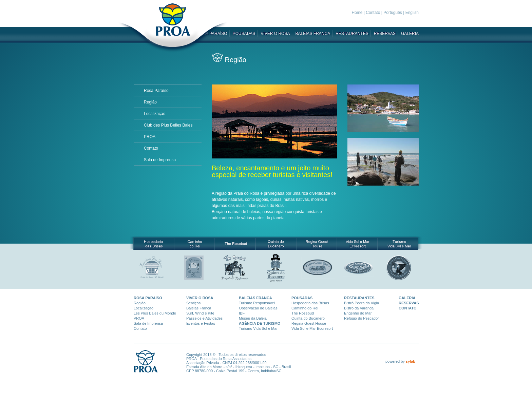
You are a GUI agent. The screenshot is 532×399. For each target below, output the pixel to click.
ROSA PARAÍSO (148, 298)
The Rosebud (303, 313)
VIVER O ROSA (275, 34)
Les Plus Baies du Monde (155, 313)
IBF (242, 313)
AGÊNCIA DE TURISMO (260, 323)
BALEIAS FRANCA (313, 34)
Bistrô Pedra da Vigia (362, 303)
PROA (150, 137)
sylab (411, 361)
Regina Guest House (309, 323)
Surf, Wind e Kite (200, 313)
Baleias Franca (199, 308)
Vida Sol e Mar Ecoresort (312, 328)
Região (150, 102)
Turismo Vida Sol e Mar (258, 328)
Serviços (193, 303)
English (412, 13)
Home (357, 13)
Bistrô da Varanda (359, 308)
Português (393, 13)
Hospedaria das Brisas (310, 303)
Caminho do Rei (305, 308)
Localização (155, 114)
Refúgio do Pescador (362, 318)
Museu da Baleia (253, 318)
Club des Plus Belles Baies (168, 125)
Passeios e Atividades (204, 318)
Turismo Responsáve (256, 303)
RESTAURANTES (352, 34)
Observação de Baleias (258, 308)
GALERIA (410, 34)
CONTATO (408, 308)
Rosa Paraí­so (156, 91)
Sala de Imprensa (160, 160)
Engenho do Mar (358, 313)
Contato (373, 13)
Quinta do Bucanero (308, 318)
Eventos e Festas (201, 323)
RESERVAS (385, 34)
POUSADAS (244, 34)
